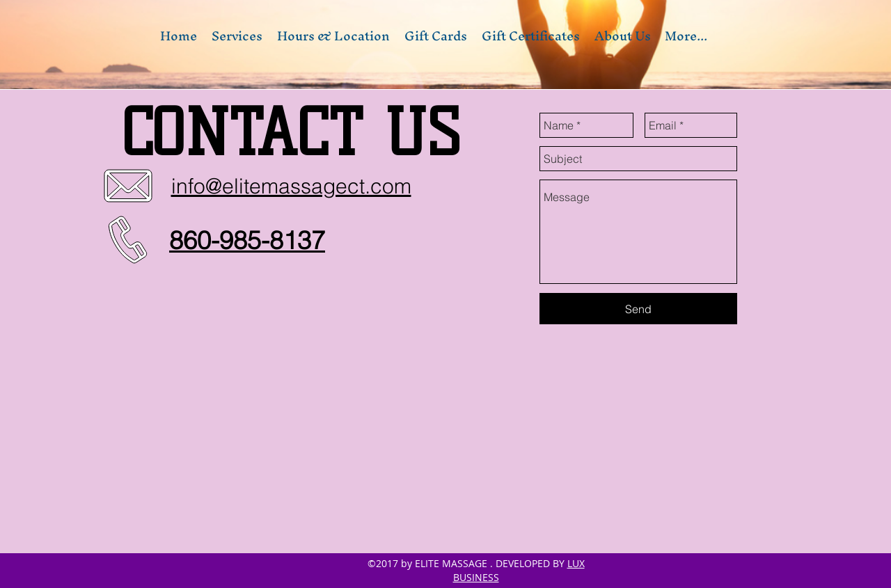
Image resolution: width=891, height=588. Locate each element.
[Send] (638, 309)
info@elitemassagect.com (291, 186)
